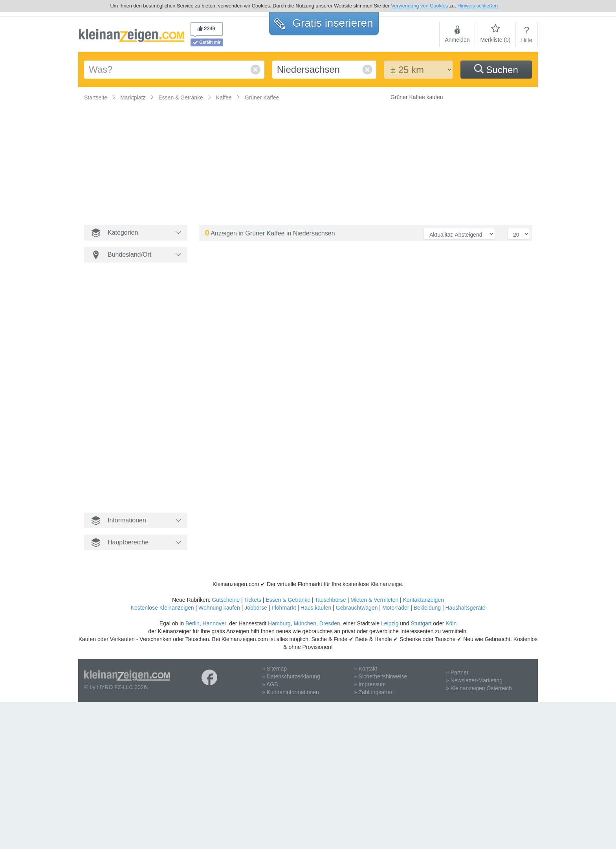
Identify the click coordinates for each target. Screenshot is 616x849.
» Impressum (370, 684)
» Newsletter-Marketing (474, 680)
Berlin (192, 623)
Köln (451, 623)
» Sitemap (274, 669)
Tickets (253, 600)
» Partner (457, 673)
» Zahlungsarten (374, 692)
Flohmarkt (284, 608)
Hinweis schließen (478, 6)
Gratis (324, 23)
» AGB (270, 684)
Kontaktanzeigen (423, 600)
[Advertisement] (320, 160)
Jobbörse (256, 608)
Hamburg (279, 623)
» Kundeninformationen (291, 692)
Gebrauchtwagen (357, 608)
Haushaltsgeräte (465, 608)
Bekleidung (427, 608)
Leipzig (390, 623)
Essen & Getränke (288, 600)
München (305, 623)
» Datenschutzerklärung (291, 676)
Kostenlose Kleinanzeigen (162, 608)
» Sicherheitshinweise (380, 676)
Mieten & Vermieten (374, 600)
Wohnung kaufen (219, 608)
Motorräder (396, 608)
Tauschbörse (330, 600)
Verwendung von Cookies (419, 6)
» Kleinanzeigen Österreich (479, 688)
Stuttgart (421, 623)
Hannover (214, 623)
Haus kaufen (316, 608)
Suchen (496, 70)
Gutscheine (226, 600)
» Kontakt (366, 669)
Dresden (330, 623)
